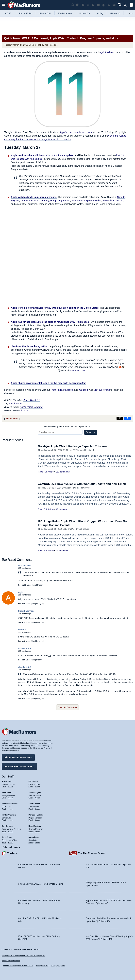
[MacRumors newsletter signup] (114, 5)
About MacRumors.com (18, 757)
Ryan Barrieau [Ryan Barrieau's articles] (35, 826)
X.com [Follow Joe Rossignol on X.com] (37, 798)
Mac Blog (68, 390)
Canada (121, 197)
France (35, 201)
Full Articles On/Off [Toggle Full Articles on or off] (26, 965)
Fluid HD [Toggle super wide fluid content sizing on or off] (45, 965)
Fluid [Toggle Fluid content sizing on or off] (38, 965)
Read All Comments (68, 707)
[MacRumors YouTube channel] (98, 5)
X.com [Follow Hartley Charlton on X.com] (10, 820)
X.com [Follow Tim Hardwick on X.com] (37, 809)
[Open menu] (4, 5)
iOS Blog (83, 390)
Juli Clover (84, 488)
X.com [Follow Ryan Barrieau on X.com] (37, 831)
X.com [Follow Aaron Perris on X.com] (37, 842)
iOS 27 (8, 13)
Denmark (25, 201)
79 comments (62, 551)
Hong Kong (56, 201)
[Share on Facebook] (127, 418)
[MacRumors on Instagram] (78, 5)
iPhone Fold (45, 13)
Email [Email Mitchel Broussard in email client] (4, 809)
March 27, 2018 (77, 370)
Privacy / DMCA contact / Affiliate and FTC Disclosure (23, 956)
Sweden (97, 201)
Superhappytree (26, 611)
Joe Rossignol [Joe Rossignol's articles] (35, 793)
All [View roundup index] (131, 13)
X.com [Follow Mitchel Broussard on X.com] (10, 809)
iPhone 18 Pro (25, 13)
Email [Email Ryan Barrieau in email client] (31, 831)
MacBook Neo (65, 13)
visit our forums (102, 390)
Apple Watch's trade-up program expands (34, 197)
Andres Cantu (25, 648)
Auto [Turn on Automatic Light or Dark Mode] (53, 965)
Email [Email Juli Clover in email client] (4, 798)
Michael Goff (25, 565)
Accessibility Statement (11, 961)
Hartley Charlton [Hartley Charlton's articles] (9, 815)
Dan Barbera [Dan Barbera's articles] (7, 826)
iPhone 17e (84, 13)
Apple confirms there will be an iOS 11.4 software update (42, 155)
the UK (119, 201)
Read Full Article (46, 472)
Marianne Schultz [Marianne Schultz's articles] (36, 815)
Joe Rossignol (51, 45)
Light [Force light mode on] (58, 965)
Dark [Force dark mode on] (63, 965)
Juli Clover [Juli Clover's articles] (6, 793)
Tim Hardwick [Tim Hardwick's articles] (34, 804)
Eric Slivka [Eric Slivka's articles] (33, 781)
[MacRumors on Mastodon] (93, 5)
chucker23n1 (25, 667)
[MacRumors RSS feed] (109, 5)
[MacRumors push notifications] (103, 5)
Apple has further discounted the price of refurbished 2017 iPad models (50, 322)
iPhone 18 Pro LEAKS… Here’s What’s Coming (41, 884)
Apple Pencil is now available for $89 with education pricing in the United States (55, 308)
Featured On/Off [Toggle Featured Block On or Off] (9, 965)
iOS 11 (24, 410)
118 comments (62, 472)
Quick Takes (107, 52)
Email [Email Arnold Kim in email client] (4, 787)
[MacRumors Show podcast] (72, 5)
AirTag (100, 13)
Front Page (56, 390)
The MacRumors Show (91, 853)
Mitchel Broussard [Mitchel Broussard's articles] (10, 804)
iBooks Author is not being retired (30, 346)
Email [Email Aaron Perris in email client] (31, 842)
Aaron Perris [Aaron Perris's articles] (34, 837)
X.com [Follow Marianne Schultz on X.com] (37, 820)
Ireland (67, 201)
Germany (44, 201)
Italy (74, 201)
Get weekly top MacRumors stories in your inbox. (68, 426)
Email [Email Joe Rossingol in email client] (31, 798)
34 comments (12, 418)
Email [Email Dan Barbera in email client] (4, 831)
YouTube (12, 853)
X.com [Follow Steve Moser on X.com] (10, 842)
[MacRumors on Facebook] (83, 5)
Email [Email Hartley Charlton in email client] (4, 820)
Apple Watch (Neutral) (31, 407)
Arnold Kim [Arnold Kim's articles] (7, 781)
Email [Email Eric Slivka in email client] (31, 787)
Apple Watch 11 (32, 400)
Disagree (41, 585)
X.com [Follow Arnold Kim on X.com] (10, 787)
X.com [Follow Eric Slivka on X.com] (37, 787)
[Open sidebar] (131, 5)
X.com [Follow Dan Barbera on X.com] (10, 831)
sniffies (22, 630)
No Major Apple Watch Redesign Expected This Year (73, 446)
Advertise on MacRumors (19, 766)
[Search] (126, 5)
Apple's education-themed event (76, 132)
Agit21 (21, 592)
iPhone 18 (115, 13)
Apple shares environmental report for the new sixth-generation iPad (49, 383)
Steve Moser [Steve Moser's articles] (7, 837)
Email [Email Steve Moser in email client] (4, 842)
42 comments (62, 509)
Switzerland (109, 201)
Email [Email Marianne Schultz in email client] (31, 820)
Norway (81, 201)
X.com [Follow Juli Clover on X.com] (10, 798)
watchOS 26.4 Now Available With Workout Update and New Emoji (82, 484)
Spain (89, 201)
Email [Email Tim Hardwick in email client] (31, 809)
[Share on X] (120, 418)
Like (34, 585)
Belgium (15, 201)
